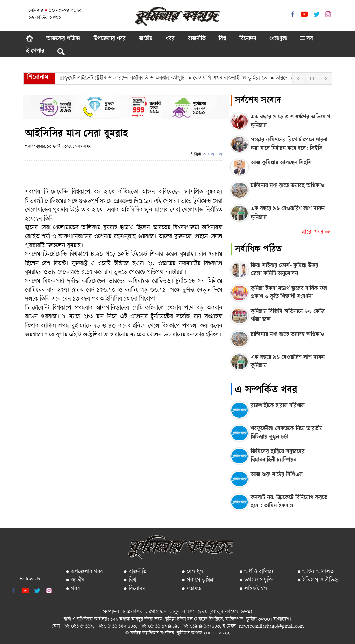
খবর (170, 39)
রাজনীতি (197, 39)
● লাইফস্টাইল (254, 589)
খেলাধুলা (278, 39)
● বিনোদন (134, 589)
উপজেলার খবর (110, 39)
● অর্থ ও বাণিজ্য (256, 572)
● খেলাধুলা (193, 572)
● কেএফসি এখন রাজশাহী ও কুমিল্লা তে (230, 78)
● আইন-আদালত (315, 572)
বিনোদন (248, 39)
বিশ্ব (222, 39)
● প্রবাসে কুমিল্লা (198, 580)
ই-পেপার (35, 51)
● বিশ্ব (130, 580)
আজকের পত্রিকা (63, 39)
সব (307, 39)
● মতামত (191, 589)
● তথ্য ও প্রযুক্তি (256, 580)
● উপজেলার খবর (84, 572)
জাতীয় (146, 39)
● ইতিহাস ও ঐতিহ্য (318, 580)
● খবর (73, 589)
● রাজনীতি (135, 572)
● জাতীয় (75, 580)
